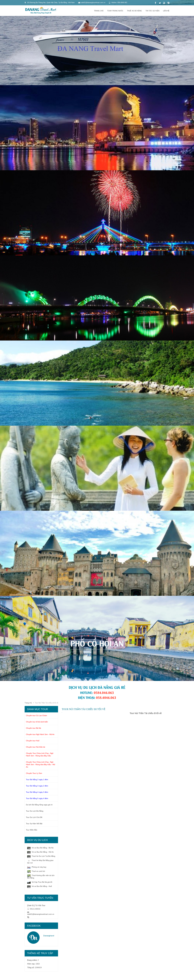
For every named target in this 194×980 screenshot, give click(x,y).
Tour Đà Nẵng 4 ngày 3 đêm (37, 792)
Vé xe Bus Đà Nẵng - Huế (40, 886)
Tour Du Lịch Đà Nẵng (35, 811)
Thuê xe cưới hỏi (36, 871)
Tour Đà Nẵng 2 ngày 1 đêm (37, 780)
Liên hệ (166, 11)
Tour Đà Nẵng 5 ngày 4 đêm (37, 798)
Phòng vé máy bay (37, 867)
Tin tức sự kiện (152, 11)
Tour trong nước (115, 11)
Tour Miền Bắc (32, 830)
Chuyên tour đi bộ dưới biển (37, 722)
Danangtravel (49, 936)
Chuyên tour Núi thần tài (36, 747)
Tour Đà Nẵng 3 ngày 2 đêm (37, 786)
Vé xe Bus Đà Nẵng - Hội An (40, 852)
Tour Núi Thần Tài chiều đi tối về (146, 713)
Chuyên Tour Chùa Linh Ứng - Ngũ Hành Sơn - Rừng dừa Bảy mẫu (40, 754)
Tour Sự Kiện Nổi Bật (34, 824)
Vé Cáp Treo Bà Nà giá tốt (40, 882)
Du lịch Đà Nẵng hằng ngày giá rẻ (39, 805)
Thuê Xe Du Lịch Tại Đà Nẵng (41, 856)
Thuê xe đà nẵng (134, 11)
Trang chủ (99, 11)
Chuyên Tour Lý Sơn (34, 773)
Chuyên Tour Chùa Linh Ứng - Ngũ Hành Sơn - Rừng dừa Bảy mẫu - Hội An (41, 764)
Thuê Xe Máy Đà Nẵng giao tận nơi (40, 861)
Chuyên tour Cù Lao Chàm (36, 715)
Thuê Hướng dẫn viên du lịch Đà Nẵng (41, 877)
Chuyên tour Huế (33, 741)
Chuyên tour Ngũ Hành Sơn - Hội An (40, 734)
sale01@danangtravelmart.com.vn (41, 914)
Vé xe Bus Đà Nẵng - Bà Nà (40, 848)
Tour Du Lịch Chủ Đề (34, 817)
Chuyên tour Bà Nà (33, 728)
